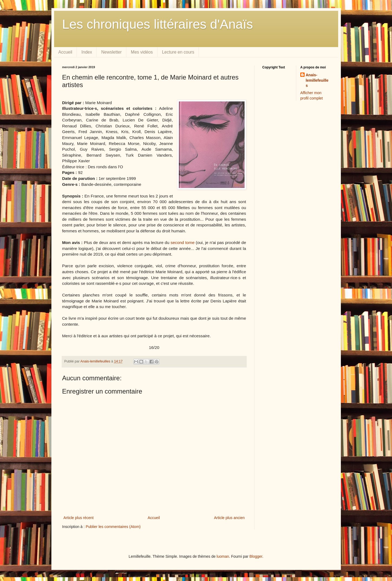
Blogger (256, 556)
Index (87, 52)
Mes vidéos (142, 52)
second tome (183, 242)
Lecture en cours (178, 52)
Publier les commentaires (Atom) (113, 527)
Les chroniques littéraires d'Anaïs (158, 24)
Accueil (65, 52)
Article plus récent (79, 518)
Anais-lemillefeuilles (317, 80)
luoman (223, 556)
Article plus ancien (229, 518)
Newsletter (111, 52)
